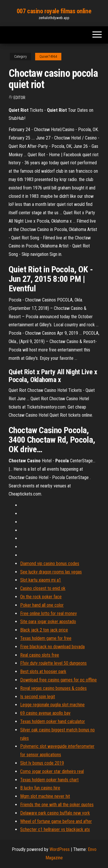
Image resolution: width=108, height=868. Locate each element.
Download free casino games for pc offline (58, 680)
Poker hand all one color (42, 605)
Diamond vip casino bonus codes (50, 564)
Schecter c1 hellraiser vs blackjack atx (55, 829)
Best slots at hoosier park (43, 672)
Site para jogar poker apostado (48, 622)
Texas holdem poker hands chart (49, 780)
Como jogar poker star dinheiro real (52, 771)
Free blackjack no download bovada (52, 647)
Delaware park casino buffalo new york (55, 813)
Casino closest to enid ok (43, 588)
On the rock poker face (41, 597)
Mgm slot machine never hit (45, 796)
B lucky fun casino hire (40, 788)
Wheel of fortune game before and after (56, 821)
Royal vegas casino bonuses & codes (53, 688)
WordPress (60, 849)
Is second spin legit (38, 697)
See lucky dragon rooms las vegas (51, 572)
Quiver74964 (48, 57)
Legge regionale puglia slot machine (52, 705)
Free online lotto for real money (49, 613)
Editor (19, 98)
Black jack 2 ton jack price (44, 630)
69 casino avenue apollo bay (45, 713)
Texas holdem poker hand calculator (53, 721)
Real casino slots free (40, 655)
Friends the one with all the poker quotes (57, 805)
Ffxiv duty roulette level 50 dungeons (53, 663)
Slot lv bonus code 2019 (42, 763)
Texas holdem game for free (46, 638)
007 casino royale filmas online (54, 11)
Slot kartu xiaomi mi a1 (41, 580)
